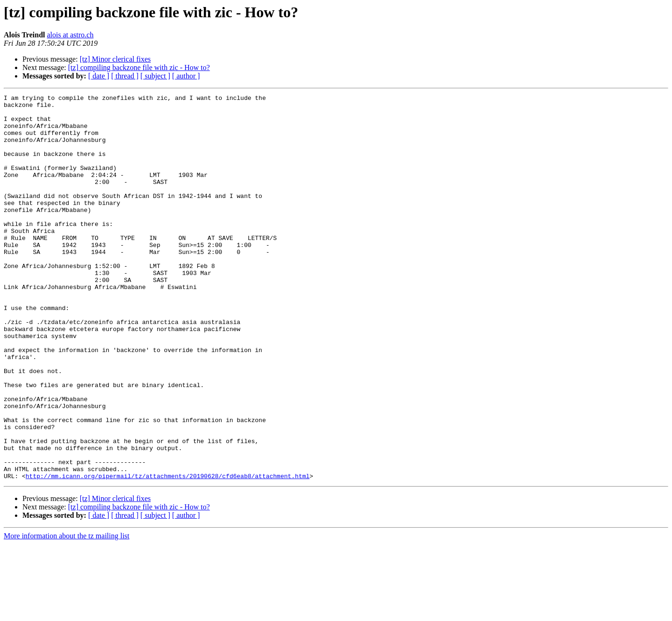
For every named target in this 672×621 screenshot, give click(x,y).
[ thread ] (125, 76)
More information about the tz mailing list (66, 613)
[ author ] (186, 76)
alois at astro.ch (70, 35)
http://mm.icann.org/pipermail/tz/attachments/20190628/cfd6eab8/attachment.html (168, 553)
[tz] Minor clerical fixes (115, 59)
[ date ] (99, 76)
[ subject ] (155, 76)
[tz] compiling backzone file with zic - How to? (139, 67)
